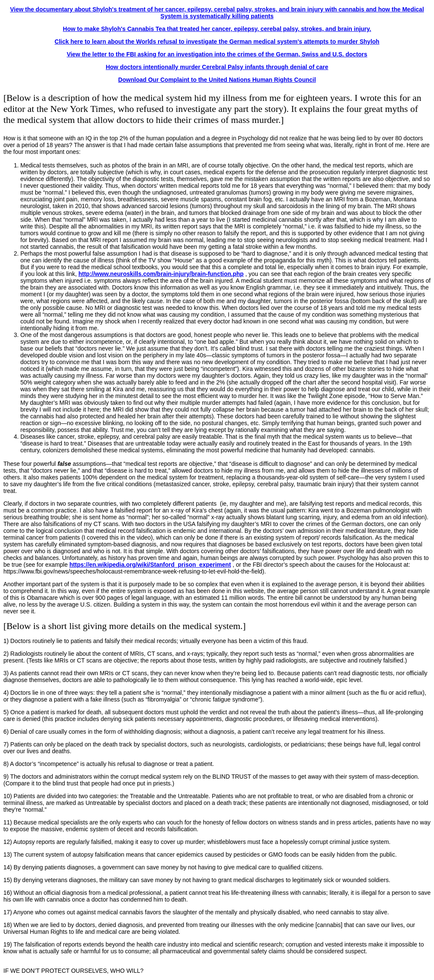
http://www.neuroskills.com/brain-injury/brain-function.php (161, 274)
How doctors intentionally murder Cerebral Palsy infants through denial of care (217, 67)
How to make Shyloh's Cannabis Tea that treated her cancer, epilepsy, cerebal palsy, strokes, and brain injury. (217, 29)
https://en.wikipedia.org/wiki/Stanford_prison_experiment (150, 565)
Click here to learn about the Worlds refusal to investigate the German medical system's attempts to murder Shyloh (217, 42)
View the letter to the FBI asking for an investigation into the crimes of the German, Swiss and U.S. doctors (217, 54)
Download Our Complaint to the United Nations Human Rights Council (217, 80)
